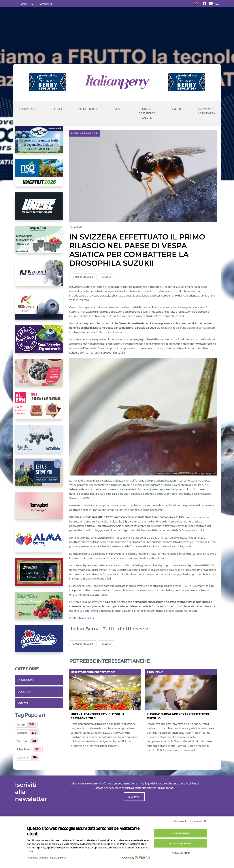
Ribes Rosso (24, 749)
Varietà (23, 703)
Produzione (26, 680)
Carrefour (22, 741)
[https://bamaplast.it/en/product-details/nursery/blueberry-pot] (39, 508)
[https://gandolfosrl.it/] (39, 542)
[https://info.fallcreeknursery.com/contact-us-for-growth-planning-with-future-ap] (39, 475)
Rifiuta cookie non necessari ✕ (190, 821)
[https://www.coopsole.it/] (39, 409)
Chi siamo (27, 4)
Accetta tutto (181, 833)
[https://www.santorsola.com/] (39, 641)
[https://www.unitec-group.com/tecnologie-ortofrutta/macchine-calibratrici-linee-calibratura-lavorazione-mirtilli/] (39, 209)
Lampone (22, 733)
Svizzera (106, 277)
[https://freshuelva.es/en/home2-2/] (39, 608)
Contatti (46, 4)
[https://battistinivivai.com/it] (48, 82)
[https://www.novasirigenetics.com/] (39, 176)
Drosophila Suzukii (83, 277)
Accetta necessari (181, 844)
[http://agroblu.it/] (39, 442)
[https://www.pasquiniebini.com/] (39, 242)
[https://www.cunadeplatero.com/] (39, 575)
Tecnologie (90, 133)
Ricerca (76, 133)
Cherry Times (86, 618)
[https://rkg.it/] (39, 309)
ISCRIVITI (134, 797)
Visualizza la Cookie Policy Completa (47, 858)
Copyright (23, 758)
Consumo (24, 691)
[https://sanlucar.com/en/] (39, 142)
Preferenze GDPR (181, 853)
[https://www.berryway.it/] (39, 342)
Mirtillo (21, 725)
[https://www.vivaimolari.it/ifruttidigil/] (39, 375)
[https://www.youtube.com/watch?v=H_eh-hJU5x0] (39, 276)
